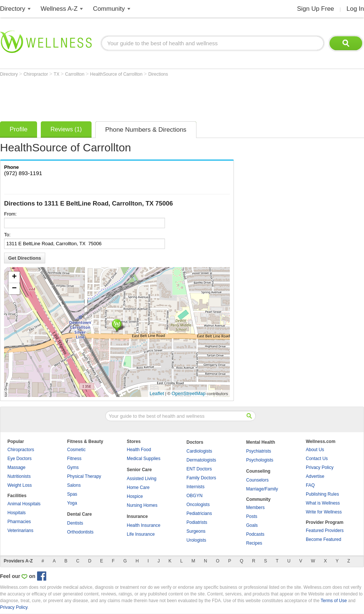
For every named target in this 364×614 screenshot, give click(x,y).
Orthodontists (80, 532)
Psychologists (260, 460)
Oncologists (198, 505)
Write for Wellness (324, 512)
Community (109, 9)
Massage (16, 467)
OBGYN (194, 496)
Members (255, 508)
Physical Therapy (84, 476)
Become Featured (323, 539)
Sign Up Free (315, 9)
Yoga (72, 503)
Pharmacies (19, 522)
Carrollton (75, 74)
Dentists (75, 523)
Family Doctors (201, 478)
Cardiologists (199, 451)
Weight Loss (20, 485)
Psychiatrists (259, 451)
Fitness (74, 459)
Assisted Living (142, 479)
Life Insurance (141, 534)
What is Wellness (323, 503)
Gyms (73, 467)
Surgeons (196, 531)
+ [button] (14, 277)
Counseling (258, 471)
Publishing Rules (322, 494)
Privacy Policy (320, 467)
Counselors (257, 480)
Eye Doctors (19, 459)
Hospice (135, 496)
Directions (158, 74)
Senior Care (139, 470)
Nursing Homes (142, 505)
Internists (196, 487)
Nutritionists (19, 476)
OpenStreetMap (189, 393)
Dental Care (80, 514)
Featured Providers (325, 531)
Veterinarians (20, 531)
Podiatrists (197, 522)
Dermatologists (201, 460)
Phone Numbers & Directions (146, 130)
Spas (72, 494)
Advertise (315, 476)
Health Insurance (144, 525)
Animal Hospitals (24, 504)
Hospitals (16, 513)
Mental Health (261, 442)
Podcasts (255, 534)
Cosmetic (76, 450)
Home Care (138, 487)
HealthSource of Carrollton (117, 74)
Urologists (196, 540)
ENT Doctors (199, 469)
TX (57, 74)
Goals (252, 525)
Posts (252, 516)
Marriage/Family (262, 489)
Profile (19, 129)
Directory (13, 9)
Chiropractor (36, 74)
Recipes (254, 543)
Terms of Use (334, 601)
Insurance (137, 516)
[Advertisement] (135, 97)
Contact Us (317, 459)
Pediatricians (199, 513)
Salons (74, 485)
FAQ (310, 485)
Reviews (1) (66, 129)
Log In (355, 9)
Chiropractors (21, 450)
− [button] (14, 289)
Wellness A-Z (59, 9)
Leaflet (157, 393)
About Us (315, 450)
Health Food (139, 450)
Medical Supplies (144, 459)
